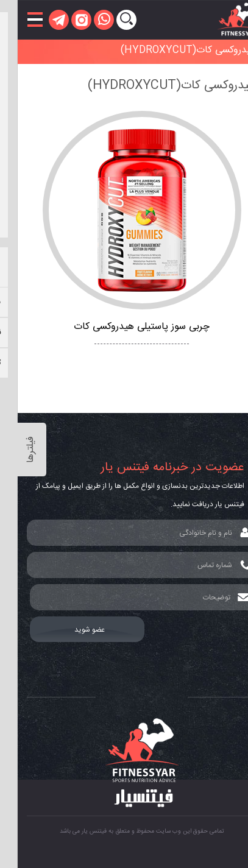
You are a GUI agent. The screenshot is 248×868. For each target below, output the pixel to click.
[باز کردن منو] (17, 19)
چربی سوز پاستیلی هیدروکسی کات (124, 327)
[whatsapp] (86, 20)
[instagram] (64, 20)
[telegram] (41, 20)
